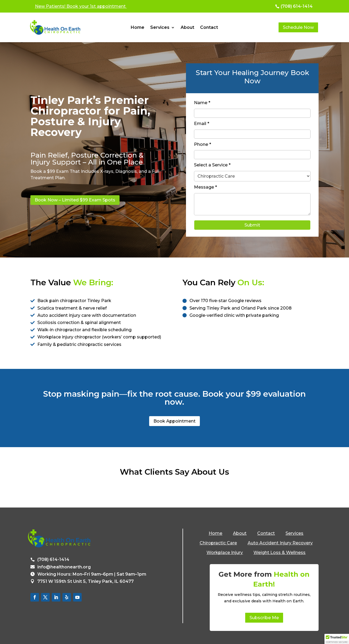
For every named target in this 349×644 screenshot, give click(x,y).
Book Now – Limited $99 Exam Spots (75, 200)
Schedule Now (298, 27)
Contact (209, 28)
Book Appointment (174, 421)
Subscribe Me (264, 618)
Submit (252, 225)
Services (160, 28)
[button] (337, 639)
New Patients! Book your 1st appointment (81, 6)
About (187, 28)
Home (138, 28)
